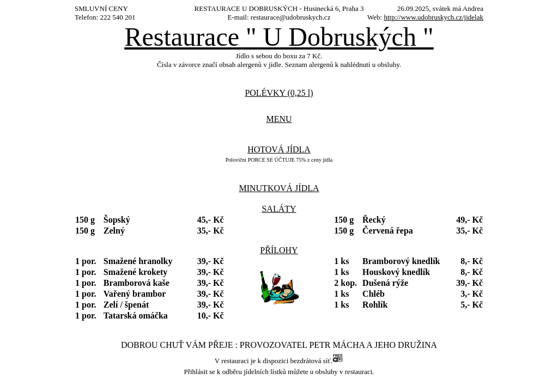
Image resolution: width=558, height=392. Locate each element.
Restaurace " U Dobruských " (279, 37)
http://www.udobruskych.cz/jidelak (433, 17)
